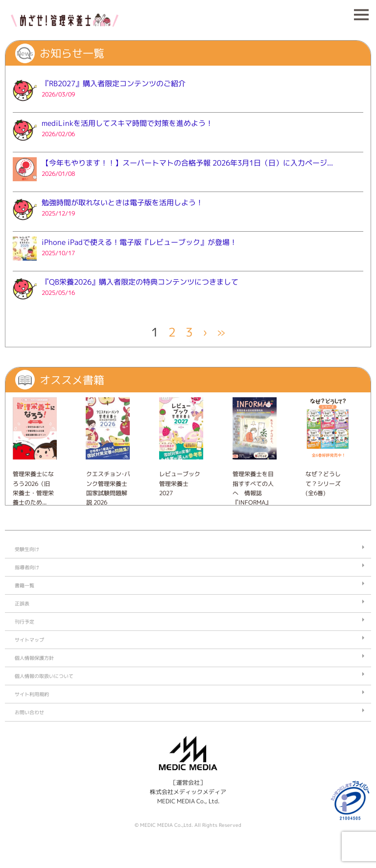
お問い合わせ (29, 712)
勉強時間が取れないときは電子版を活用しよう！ (122, 203)
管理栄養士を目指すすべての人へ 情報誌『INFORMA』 (253, 488)
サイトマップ (29, 640)
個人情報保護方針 (34, 658)
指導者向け (27, 567)
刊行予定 (24, 622)
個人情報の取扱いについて (44, 676)
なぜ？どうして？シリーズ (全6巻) (323, 483)
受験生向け (27, 549)
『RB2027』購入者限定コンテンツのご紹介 (114, 84)
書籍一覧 (24, 585)
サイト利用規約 (32, 694)
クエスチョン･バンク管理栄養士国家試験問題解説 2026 (108, 488)
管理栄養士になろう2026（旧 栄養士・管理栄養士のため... (33, 488)
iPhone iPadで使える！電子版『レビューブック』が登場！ (139, 242)
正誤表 (22, 603)
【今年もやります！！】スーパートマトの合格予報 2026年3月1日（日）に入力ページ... (187, 163)
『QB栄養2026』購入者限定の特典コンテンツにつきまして (140, 282)
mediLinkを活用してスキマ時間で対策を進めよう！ (127, 123)
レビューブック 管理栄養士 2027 (180, 483)
